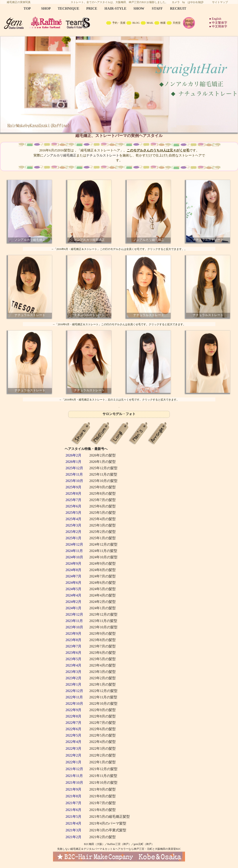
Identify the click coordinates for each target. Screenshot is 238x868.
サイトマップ (220, 2)
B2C (119, 18)
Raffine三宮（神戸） (119, 844)
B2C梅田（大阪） (94, 844)
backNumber (119, 621)
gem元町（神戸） (144, 844)
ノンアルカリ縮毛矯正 (60, 155)
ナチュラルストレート (103, 155)
